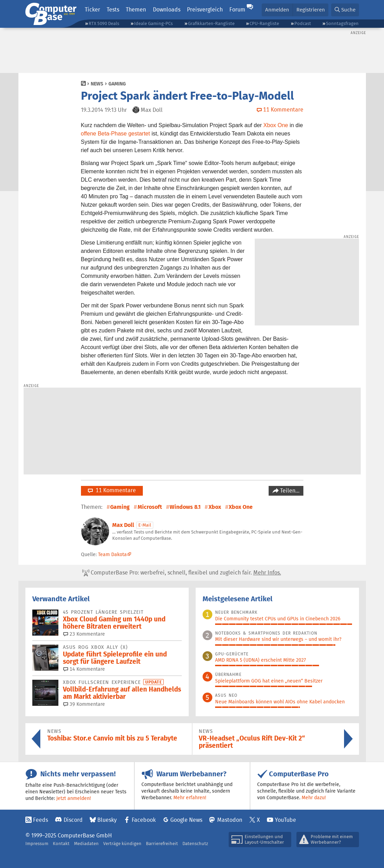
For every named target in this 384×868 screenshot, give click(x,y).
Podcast (303, 23)
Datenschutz (195, 844)
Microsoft (150, 507)
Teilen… (289, 491)
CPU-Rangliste (264, 23)
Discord (73, 820)
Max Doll (123, 525)
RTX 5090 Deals (104, 23)
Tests (113, 10)
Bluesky (107, 820)
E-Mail (145, 525)
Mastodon (230, 820)
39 (84, 704)
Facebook (144, 820)
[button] (345, 10)
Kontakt (61, 844)
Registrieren (311, 10)
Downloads (167, 10)
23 (84, 634)
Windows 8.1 (185, 507)
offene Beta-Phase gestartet (116, 134)
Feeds (40, 820)
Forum (237, 10)
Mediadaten (86, 844)
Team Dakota (112, 554)
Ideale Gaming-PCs (153, 23)
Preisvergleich (205, 10)
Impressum (37, 844)
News (97, 84)
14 (84, 669)
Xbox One (276, 125)
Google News (186, 820)
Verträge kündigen (122, 844)
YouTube (285, 820)
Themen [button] (136, 10)
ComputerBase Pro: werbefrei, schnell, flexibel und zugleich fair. (182, 573)
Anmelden (277, 10)
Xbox (215, 507)
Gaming (117, 84)
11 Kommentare (112, 490)
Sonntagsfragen (342, 23)
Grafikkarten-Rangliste (211, 23)
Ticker (92, 10)
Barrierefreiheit (162, 844)
